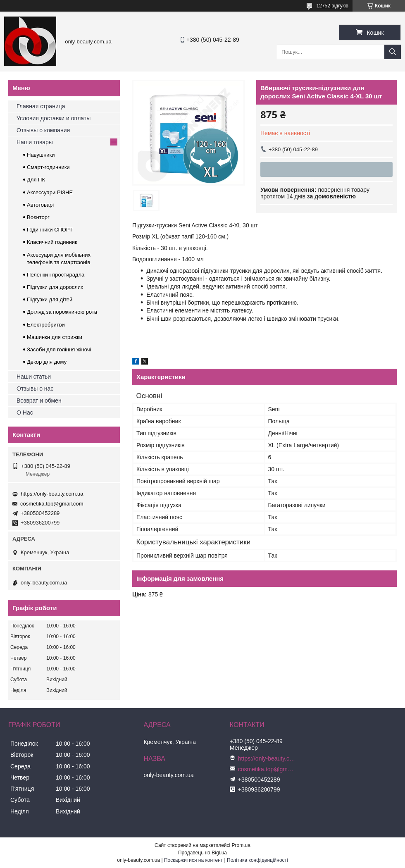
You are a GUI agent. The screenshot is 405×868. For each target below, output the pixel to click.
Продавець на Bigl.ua (202, 853)
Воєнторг (38, 217)
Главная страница (41, 106)
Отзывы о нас (35, 389)
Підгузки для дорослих (55, 287)
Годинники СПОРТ (50, 230)
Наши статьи (34, 377)
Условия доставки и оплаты (54, 118)
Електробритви (46, 325)
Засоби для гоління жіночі (59, 349)
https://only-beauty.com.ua (52, 494)
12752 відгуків (332, 6)
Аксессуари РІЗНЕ (50, 192)
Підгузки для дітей (50, 299)
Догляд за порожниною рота (62, 312)
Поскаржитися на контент (193, 860)
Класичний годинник (52, 242)
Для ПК (36, 180)
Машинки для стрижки (55, 337)
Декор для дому (47, 362)
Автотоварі (40, 205)
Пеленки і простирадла (56, 275)
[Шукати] (393, 52)
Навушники (41, 155)
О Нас (25, 413)
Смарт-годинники (48, 167)
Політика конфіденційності (257, 860)
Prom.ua (241, 845)
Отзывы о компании (43, 130)
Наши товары (35, 142)
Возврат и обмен (39, 401)
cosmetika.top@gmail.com (52, 504)
